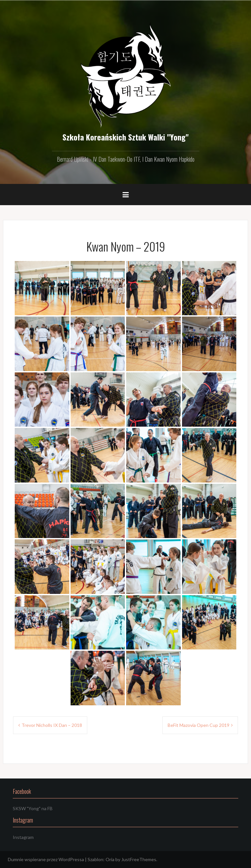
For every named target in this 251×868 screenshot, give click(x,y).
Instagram (23, 837)
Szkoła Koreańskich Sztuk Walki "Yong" (125, 137)
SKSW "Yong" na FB (33, 808)
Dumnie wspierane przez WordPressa (46, 859)
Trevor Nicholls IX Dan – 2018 (52, 725)
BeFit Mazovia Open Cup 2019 (199, 725)
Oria (110, 859)
